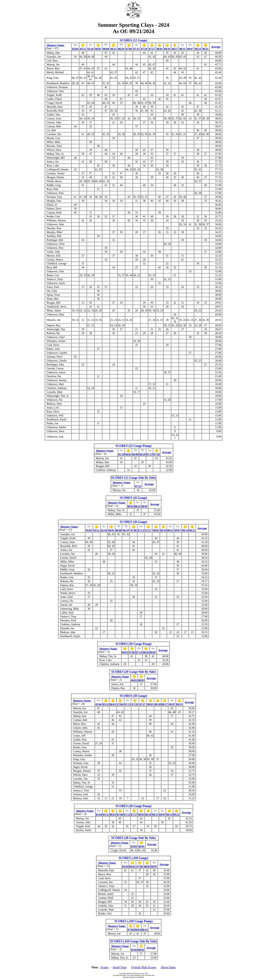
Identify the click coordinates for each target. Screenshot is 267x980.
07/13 (136, 49)
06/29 (121, 49)
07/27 (152, 49)
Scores (105, 967)
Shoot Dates (168, 967)
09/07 (190, 49)
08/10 (167, 49)
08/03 (159, 49)
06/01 (98, 49)
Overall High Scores (144, 967)
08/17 (175, 49)
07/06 (129, 49)
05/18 (90, 49)
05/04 (75, 49)
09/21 (205, 49)
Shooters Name (56, 45)
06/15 (113, 49)
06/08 (106, 49)
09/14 (198, 49)
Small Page (120, 967)
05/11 (83, 49)
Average (216, 47)
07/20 (144, 49)
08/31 (182, 49)
